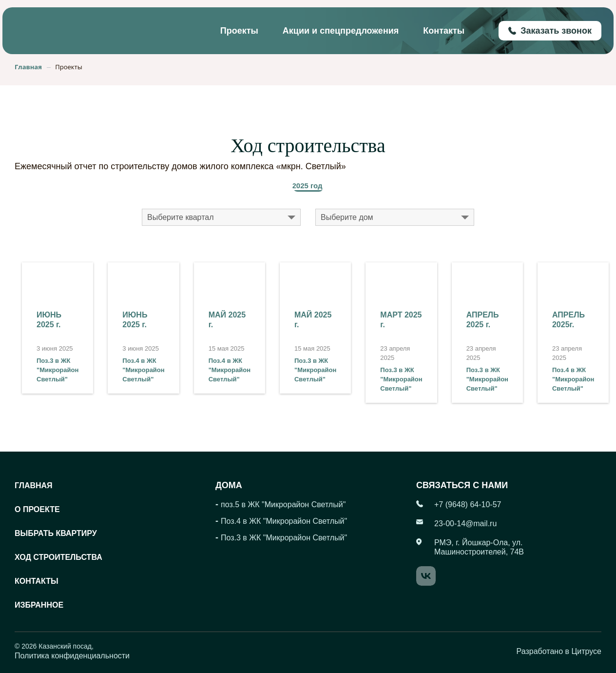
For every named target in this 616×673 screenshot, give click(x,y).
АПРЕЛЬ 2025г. (568, 319)
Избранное (39, 605)
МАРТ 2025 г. (401, 319)
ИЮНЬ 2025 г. (49, 319)
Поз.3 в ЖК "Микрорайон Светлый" (58, 370)
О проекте (37, 509)
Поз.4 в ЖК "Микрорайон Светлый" (143, 370)
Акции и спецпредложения (341, 31)
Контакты (444, 31)
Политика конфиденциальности (72, 656)
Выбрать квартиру (56, 533)
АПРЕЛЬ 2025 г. (483, 319)
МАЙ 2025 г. (227, 319)
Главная (34, 485)
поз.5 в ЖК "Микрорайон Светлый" (283, 505)
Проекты (239, 31)
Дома (229, 485)
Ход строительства (58, 557)
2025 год (308, 186)
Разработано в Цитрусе (559, 651)
